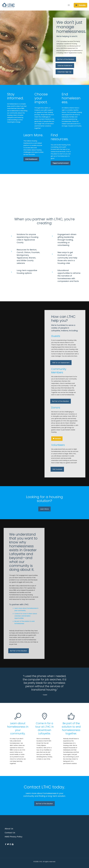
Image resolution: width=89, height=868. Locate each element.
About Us (9, 829)
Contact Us (10, 833)
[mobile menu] (69, 5)
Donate (80, 5)
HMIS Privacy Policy (14, 837)
